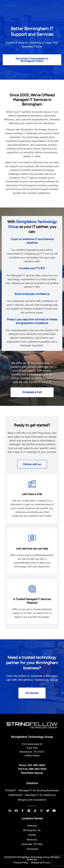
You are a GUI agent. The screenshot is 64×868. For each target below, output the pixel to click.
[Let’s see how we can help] (32, 538)
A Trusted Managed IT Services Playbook (32, 601)
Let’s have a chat (32, 494)
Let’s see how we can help (32, 549)
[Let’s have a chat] (32, 484)
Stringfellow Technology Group (32, 737)
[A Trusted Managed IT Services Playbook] (32, 589)
